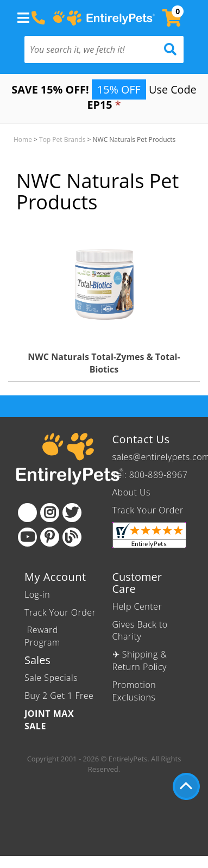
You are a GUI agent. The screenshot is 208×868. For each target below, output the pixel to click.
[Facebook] (27, 513)
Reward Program (43, 636)
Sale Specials (51, 678)
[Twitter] (72, 513)
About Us (131, 492)
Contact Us (141, 439)
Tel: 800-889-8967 (150, 475)
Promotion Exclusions (134, 691)
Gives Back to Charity (140, 631)
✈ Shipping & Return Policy (140, 661)
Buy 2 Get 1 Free (59, 696)
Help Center (137, 606)
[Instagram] (50, 513)
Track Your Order (148, 510)
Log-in (37, 594)
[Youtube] (27, 537)
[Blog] (72, 537)
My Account (55, 577)
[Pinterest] (50, 537)
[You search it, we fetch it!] (92, 49)
